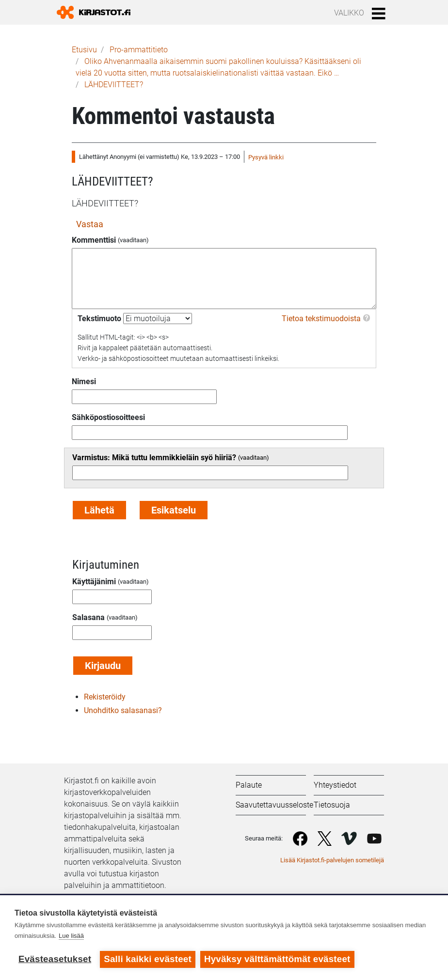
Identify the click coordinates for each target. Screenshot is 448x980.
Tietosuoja (332, 805)
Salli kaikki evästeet (148, 959)
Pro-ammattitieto (139, 50)
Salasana (88, 617)
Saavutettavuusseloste (274, 805)
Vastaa (90, 224)
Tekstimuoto (99, 319)
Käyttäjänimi (94, 582)
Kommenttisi (94, 240)
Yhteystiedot (335, 785)
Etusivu (84, 50)
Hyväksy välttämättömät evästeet (277, 959)
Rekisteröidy (105, 697)
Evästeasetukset (55, 959)
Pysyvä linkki (266, 157)
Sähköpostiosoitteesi (108, 417)
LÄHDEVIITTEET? (114, 85)
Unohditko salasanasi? (123, 710)
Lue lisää (71, 936)
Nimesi (84, 381)
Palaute (249, 785)
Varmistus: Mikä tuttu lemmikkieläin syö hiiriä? (154, 458)
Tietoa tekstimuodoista (321, 319)
